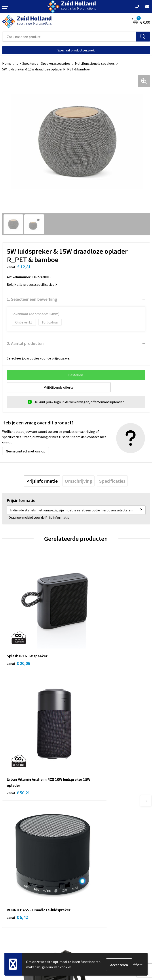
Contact (84, 815)
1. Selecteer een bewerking (32, 299)
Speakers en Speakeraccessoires (46, 63)
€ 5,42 (17, 733)
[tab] (42, 481)
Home (7, 63)
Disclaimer (10, 929)
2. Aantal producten (25, 343)
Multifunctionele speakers (95, 63)
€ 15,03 (92, 739)
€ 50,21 (92, 639)
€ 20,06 (18, 633)
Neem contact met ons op (26, 451)
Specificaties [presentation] (112, 481)
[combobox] (69, 37)
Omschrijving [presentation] (78, 481)
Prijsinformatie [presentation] (42, 481)
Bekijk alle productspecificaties (32, 284)
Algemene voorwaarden (20, 916)
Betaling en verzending (96, 828)
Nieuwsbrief (87, 821)
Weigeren (138, 965)
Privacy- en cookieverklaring (24, 923)
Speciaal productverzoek (76, 50)
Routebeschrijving (92, 835)
